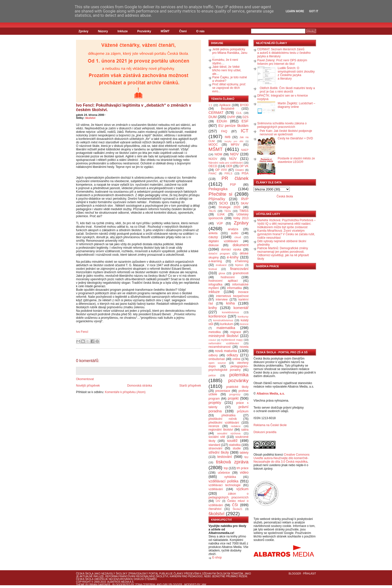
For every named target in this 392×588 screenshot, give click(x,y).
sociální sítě (217, 437)
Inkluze (123, 31)
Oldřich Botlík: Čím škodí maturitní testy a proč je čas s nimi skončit (287, 90)
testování (224, 457)
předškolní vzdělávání (224, 423)
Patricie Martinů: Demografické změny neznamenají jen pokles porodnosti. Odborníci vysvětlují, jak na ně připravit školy (283, 253)
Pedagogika (218, 189)
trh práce (243, 468)
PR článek (235, 178)
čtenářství (215, 509)
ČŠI (235, 505)
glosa (222, 273)
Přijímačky (217, 199)
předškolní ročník (223, 419)
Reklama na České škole (270, 425)
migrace (236, 332)
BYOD (244, 105)
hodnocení (228, 277)
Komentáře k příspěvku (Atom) (125, 392)
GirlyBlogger (172, 585)
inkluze (214, 292)
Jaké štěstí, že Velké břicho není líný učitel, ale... (227, 70)
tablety (244, 453)
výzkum (242, 489)
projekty (215, 403)
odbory (213, 355)
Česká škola (285, 196)
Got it (314, 11)
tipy (246, 457)
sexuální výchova (229, 433)
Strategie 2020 (229, 207)
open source (217, 363)
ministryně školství (223, 336)
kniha (230, 303)
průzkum (243, 411)
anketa (213, 233)
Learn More (295, 11)
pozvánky (238, 380)
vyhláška (230, 477)
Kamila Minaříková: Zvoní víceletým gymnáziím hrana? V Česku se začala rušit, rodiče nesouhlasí (286, 234)
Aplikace (225, 105)
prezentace (223, 391)
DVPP (231, 117)
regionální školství (221, 430)
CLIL (239, 113)
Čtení (183, 31)
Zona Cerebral (145, 585)
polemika (239, 375)
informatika (234, 288)
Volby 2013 (241, 218)
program (214, 399)
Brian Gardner (100, 585)
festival (213, 269)
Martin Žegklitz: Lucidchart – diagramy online (296, 105)
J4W (204, 585)
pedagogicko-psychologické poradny (228, 368)
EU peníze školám (233, 126)
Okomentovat (85, 379)
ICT (245, 131)
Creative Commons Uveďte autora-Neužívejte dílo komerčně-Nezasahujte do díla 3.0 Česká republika (281, 458)
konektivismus (230, 312)
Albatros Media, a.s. (271, 394)
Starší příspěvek (190, 386)
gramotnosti (241, 273)
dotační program (219, 253)
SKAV (245, 203)
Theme (80, 585)
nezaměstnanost (219, 347)
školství (90, 118)
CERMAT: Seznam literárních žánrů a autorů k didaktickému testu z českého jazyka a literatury (284, 53)
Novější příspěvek (88, 386)
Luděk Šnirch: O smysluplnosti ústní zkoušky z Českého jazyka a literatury (296, 73)
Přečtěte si (220, 194)
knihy (213, 308)
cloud (238, 237)
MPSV (235, 145)
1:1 (210, 105)
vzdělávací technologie (224, 485)
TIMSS (244, 211)
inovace (243, 292)
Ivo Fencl (82, 332)
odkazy (232, 355)
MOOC (213, 145)
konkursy (243, 317)
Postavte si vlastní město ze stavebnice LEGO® (296, 160)
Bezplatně (228, 109)
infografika (215, 284)
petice (212, 375)
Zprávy (83, 31)
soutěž (232, 441)
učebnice (224, 473)
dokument (241, 245)
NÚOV (213, 159)
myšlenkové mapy (232, 340)
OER (229, 166)
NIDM (218, 154)
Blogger (295, 574)
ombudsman (217, 359)
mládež (212, 340)
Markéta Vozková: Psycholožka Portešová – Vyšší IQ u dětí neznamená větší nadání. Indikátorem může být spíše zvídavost (286, 224)
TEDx (228, 211)
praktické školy (237, 387)
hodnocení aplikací (223, 281)
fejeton (239, 265)
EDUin (222, 121)
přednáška (228, 415)
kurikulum (227, 324)
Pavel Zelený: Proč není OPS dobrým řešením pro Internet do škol (282, 62)
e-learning (215, 261)
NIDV (234, 154)
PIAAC (212, 173)
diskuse (214, 245)
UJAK (221, 214)
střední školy (219, 452)
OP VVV (221, 170)
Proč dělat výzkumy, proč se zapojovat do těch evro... (229, 88)
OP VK (244, 166)
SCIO (223, 203)
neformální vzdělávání (224, 343)
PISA (245, 173)
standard (214, 445)
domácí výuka (231, 249)
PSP (233, 185)
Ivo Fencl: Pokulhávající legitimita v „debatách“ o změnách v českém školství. (134, 107)
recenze (214, 426)
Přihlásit (309, 574)
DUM (213, 117)
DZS (245, 117)
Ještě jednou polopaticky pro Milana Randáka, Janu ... (230, 53)
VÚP (220, 223)
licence (244, 324)
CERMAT (216, 113)
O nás (200, 31)
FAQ (224, 131)
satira (245, 430)
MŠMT (165, 31)
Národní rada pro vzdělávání (226, 163)
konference (217, 316)
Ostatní (240, 170)
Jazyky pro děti (234, 141)
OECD (213, 166)
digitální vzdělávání (223, 241)
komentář (241, 308)
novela (244, 347)
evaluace (221, 265)
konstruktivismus (223, 320)
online (236, 359)
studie (237, 448)
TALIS (212, 211)
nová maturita (226, 351)
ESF (245, 121)
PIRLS (228, 173)
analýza (233, 229)
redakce (236, 426)
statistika (235, 445)
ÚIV (218, 501)
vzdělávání (216, 489)
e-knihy (233, 257)
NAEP (245, 150)
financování (239, 269)
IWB (228, 137)
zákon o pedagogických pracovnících (228, 496)
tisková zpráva (232, 462)
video (244, 472)
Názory (103, 31)
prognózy (235, 394)
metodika (215, 332)
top (226, 468)
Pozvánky (144, 31)
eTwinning (242, 261)
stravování (215, 448)
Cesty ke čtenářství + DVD (295, 138)
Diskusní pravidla (265, 432)
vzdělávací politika (223, 481)
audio (235, 233)
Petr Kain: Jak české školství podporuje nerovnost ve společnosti (286, 133)
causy (213, 237)
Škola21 (238, 509)
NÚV (233, 159)
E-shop (217, 557)
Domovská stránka (140, 386)
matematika (226, 328)
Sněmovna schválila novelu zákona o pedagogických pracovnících (282, 125)
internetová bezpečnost (232, 296)
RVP (245, 199)
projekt (233, 398)
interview (222, 300)
